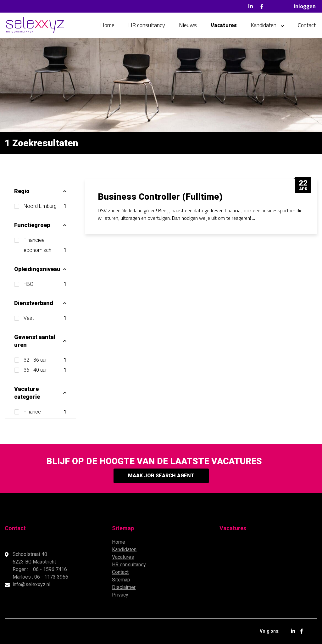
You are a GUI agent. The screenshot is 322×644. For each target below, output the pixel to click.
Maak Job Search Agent (161, 476)
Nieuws (188, 25)
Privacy (120, 595)
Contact (307, 25)
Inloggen (305, 6)
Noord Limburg (45, 206)
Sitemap (121, 580)
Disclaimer (124, 587)
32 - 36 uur (45, 360)
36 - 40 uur (45, 370)
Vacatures (224, 25)
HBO (45, 284)
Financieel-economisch (45, 246)
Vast (45, 318)
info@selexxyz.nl (31, 584)
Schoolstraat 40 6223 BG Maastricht (35, 558)
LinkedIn (251, 6)
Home (107, 25)
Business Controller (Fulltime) (160, 197)
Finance (45, 412)
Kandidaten (264, 25)
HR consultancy (147, 25)
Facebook (262, 6)
